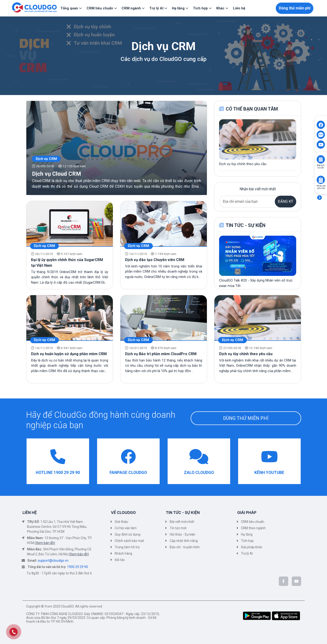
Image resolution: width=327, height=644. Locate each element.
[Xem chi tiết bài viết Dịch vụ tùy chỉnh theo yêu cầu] (258, 143)
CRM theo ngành (253, 528)
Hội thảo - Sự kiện (183, 534)
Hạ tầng (247, 534)
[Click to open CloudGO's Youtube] (321, 145)
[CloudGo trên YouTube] (296, 581)
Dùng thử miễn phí (295, 8)
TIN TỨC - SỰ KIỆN (183, 513)
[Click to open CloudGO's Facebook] (321, 125)
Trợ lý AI (247, 553)
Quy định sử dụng (128, 534)
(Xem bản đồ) (45, 543)
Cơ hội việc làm (126, 528)
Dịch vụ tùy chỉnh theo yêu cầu (246, 354)
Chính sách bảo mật (129, 541)
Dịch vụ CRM (46, 159)
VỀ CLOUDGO (123, 513)
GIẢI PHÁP (247, 513)
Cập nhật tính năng (184, 541)
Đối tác (120, 560)
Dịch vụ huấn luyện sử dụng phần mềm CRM (69, 354)
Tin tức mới (178, 528)
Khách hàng (123, 553)
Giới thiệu (121, 522)
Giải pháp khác (252, 547)
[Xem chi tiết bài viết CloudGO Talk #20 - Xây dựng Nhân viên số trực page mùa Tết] (258, 262)
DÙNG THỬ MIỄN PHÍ (246, 418)
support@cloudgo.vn (53, 561)
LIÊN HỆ (30, 513)
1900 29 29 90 (77, 567)
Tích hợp (247, 541)
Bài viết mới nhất (182, 522)
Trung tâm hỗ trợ (127, 547)
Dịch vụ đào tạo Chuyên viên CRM (155, 260)
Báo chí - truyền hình (185, 547)
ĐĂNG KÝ (286, 201)
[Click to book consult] (321, 159)
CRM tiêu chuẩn (253, 522)
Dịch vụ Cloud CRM (57, 174)
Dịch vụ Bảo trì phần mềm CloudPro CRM (161, 354)
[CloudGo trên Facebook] (284, 581)
